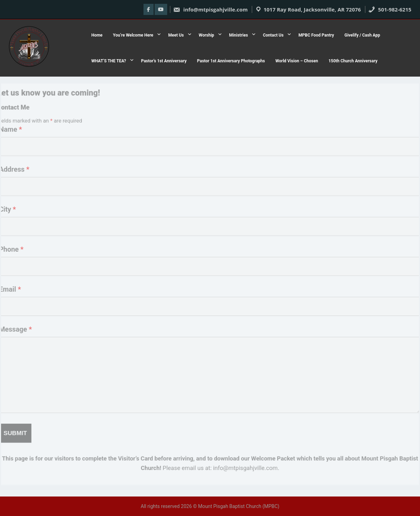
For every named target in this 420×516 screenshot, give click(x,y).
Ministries (239, 35)
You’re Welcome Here (133, 35)
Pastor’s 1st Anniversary (164, 61)
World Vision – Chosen (297, 61)
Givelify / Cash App (362, 35)
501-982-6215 (390, 9)
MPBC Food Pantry (316, 35)
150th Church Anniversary (353, 61)
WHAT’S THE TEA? (109, 61)
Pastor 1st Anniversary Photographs (231, 61)
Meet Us (176, 35)
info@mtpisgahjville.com (210, 9)
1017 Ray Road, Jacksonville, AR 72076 (312, 9)
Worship (207, 35)
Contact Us (273, 35)
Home (97, 35)
